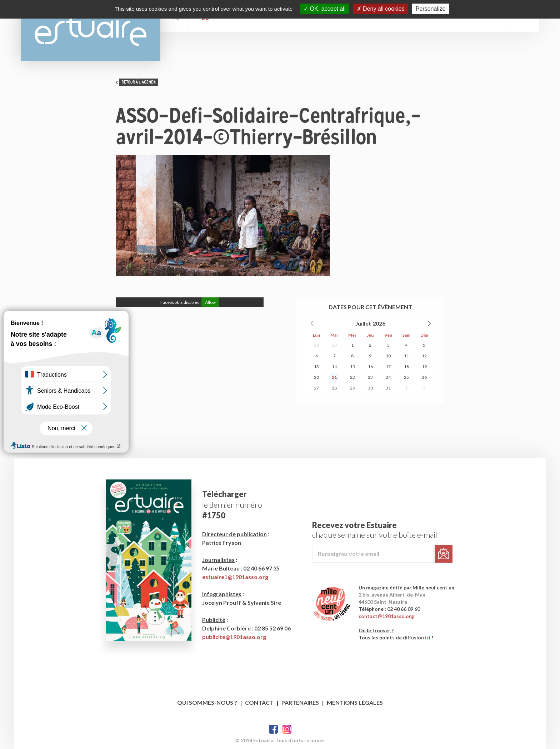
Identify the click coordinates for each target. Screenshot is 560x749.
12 (424, 356)
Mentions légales (355, 702)
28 (334, 388)
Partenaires (300, 702)
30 (334, 345)
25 (406, 377)
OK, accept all (324, 9)
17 (388, 366)
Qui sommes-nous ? (207, 702)
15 (352, 366)
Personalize (431, 9)
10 (388, 356)
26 (424, 377)
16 (370, 366)
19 (424, 366)
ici (428, 637)
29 (316, 345)
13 (316, 366)
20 (316, 377)
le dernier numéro (232, 505)
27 (316, 388)
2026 (379, 323)
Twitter (287, 729)
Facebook (273, 729)
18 (406, 366)
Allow (210, 302)
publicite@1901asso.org (234, 637)
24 (388, 377)
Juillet (363, 323)
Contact (259, 702)
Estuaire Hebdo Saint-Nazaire (91, 30)
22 (352, 377)
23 (370, 377)
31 (388, 388)
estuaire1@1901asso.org (235, 577)
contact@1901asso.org (386, 616)
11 (406, 356)
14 (334, 366)
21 (334, 377)
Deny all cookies (381, 9)
